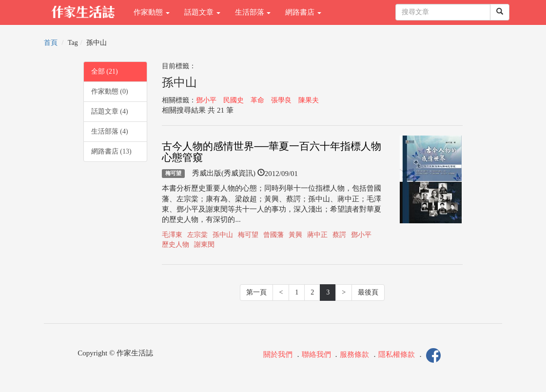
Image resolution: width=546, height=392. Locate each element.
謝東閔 (204, 245)
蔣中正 (317, 235)
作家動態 (152, 12)
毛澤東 (172, 235)
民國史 (234, 100)
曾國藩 (273, 235)
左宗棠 (197, 235)
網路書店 (303, 12)
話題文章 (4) (110, 111)
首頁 (51, 43)
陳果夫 (309, 100)
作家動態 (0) (110, 91)
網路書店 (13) (111, 151)
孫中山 (223, 235)
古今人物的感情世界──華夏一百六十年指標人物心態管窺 (272, 152)
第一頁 (256, 292)
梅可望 (173, 174)
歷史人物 (175, 245)
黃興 (295, 235)
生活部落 (253, 12)
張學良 (281, 100)
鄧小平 (206, 100)
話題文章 (202, 12)
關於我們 (278, 354)
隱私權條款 (397, 354)
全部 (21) (105, 71)
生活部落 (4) (110, 131)
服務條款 (354, 354)
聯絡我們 (316, 354)
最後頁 (368, 292)
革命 (257, 100)
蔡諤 (339, 235)
